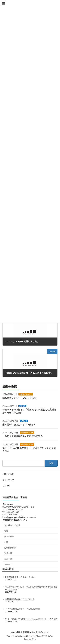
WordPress (20, 636)
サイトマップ (8, 480)
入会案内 (8, 564)
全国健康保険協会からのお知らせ (19, 424)
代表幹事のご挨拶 (12, 525)
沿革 (6, 542)
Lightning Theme (35, 636)
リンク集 (6, 486)
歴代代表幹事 (10, 548)
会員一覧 (8, 559)
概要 (6, 531)
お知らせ (22, 406)
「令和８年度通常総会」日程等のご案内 (23, 436)
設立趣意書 (9, 536)
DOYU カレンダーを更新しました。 (20, 398)
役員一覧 (8, 553)
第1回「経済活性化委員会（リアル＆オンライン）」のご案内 (31, 619)
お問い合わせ (8, 474)
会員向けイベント (26, 394)
